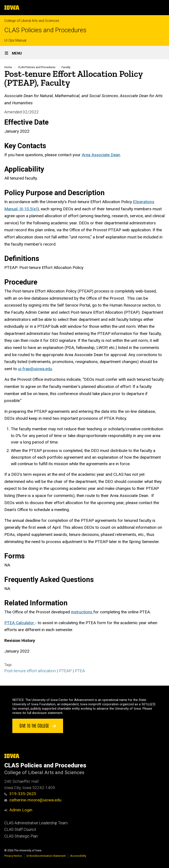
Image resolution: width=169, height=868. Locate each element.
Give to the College (38, 725)
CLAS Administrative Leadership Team (36, 823)
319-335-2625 (20, 794)
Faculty (66, 67)
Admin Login (21, 810)
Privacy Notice (13, 856)
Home (8, 67)
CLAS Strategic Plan (21, 836)
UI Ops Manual (15, 40)
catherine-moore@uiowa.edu (33, 800)
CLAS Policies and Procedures (45, 30)
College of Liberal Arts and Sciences (32, 21)
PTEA (80, 671)
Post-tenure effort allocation (30, 671)
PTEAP (65, 671)
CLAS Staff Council (20, 829)
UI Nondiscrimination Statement (46, 856)
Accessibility (78, 856)
